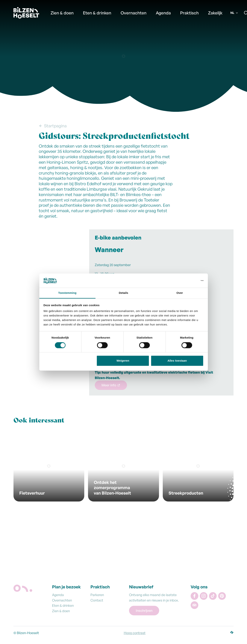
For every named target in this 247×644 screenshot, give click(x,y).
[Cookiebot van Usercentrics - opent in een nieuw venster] (187, 281)
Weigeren (123, 361)
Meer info (109, 385)
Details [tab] (124, 293)
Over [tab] (180, 293)
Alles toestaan (177, 361)
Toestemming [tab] (67, 293)
